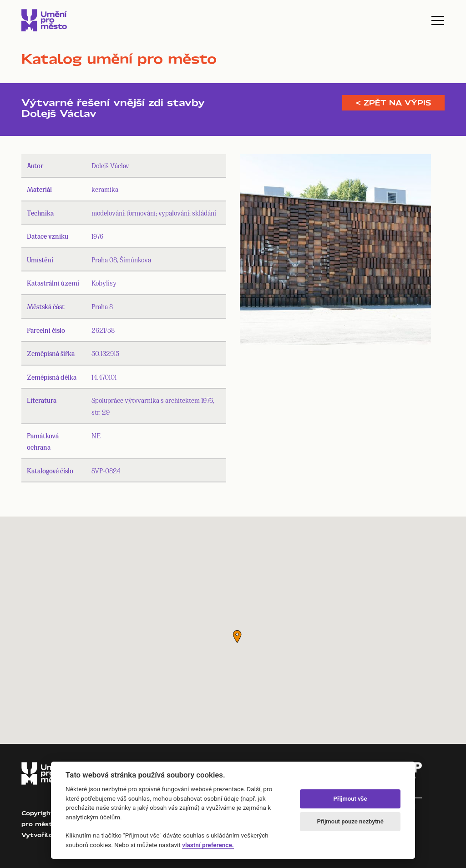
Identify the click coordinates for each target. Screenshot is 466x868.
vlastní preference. (208, 845)
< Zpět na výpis (393, 103)
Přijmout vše (350, 799)
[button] (237, 637)
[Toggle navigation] (438, 20)
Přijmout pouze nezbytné (350, 821)
